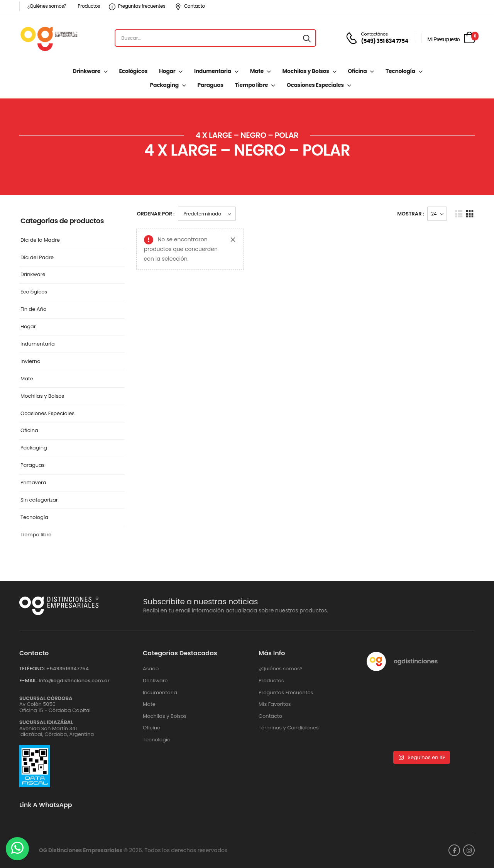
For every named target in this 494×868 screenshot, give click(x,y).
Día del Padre (37, 258)
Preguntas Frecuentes (286, 693)
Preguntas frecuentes (137, 6)
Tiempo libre (251, 85)
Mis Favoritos (275, 704)
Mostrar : (411, 214)
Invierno (30, 362)
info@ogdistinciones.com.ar (74, 681)
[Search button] (307, 38)
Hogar (167, 71)
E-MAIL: (28, 681)
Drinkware (86, 71)
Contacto (190, 6)
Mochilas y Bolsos (306, 71)
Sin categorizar (39, 500)
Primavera (33, 483)
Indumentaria (213, 71)
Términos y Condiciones (288, 728)
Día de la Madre (40, 240)
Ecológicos (133, 71)
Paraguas (211, 85)
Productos (89, 6)
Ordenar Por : (156, 214)
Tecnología (400, 71)
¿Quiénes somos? (47, 6)
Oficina (357, 71)
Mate (257, 71)
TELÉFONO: (32, 669)
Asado (151, 669)
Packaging (164, 85)
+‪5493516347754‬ (67, 669)
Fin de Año (33, 309)
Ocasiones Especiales (315, 85)
